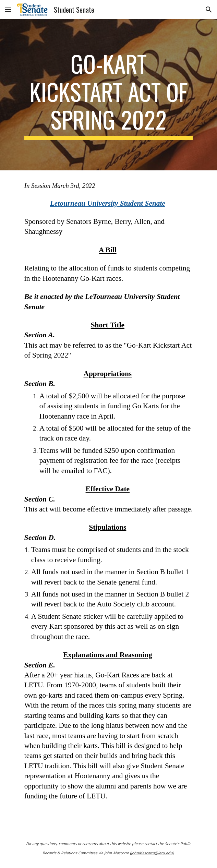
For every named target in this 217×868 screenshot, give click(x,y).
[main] (109, 95)
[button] (8, 9)
